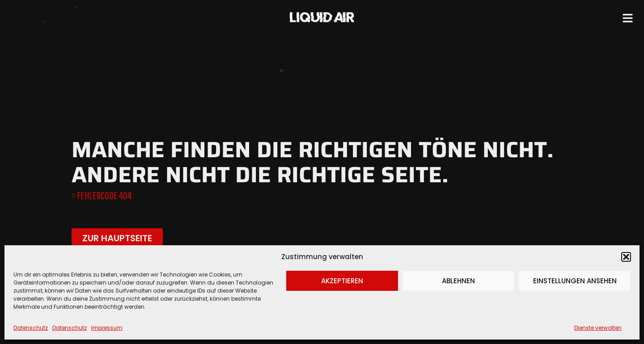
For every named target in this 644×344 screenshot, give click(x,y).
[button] (626, 257)
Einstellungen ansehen (575, 281)
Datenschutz (31, 328)
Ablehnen (458, 281)
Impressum (107, 328)
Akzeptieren (342, 281)
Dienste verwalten (598, 328)
